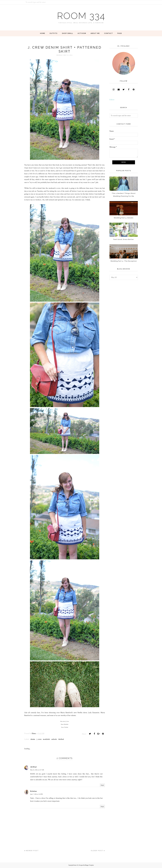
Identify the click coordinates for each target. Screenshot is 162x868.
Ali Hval (33, 767)
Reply (102, 785)
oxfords (54, 739)
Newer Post (32, 851)
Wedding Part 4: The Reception (124, 261)
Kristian (33, 791)
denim (33, 739)
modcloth (46, 739)
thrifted (61, 739)
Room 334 (81, 16)
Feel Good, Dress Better (124, 239)
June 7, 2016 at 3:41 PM (36, 794)
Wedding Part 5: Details (124, 218)
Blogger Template (89, 865)
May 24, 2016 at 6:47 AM (37, 770)
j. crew (39, 739)
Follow (112, 100)
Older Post (97, 851)
